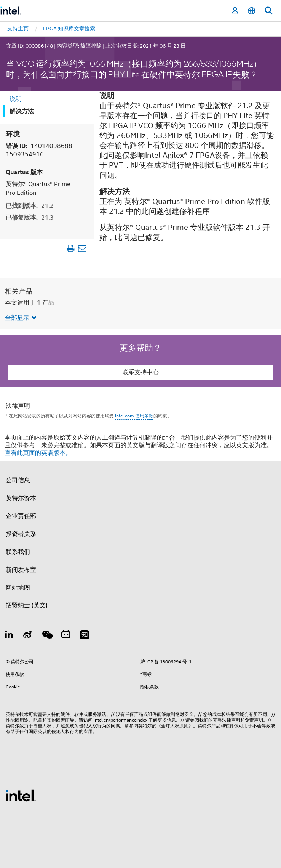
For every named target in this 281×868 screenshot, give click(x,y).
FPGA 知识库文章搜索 (69, 29)
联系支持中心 (140, 372)
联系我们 (18, 552)
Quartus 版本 (24, 172)
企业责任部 (21, 516)
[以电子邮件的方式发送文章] (82, 248)
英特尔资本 (21, 498)
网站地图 (18, 588)
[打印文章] (70, 248)
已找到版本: (30, 206)
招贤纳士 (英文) (27, 605)
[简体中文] (252, 11)
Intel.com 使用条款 (134, 416)
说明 (16, 99)
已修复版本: (30, 217)
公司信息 (18, 480)
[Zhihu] (85, 636)
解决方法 (22, 111)
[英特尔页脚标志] (21, 795)
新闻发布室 (21, 570)
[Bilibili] (66, 636)
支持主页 (18, 29)
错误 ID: (39, 150)
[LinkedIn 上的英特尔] (9, 636)
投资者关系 (21, 534)
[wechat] (47, 636)
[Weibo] (28, 636)
